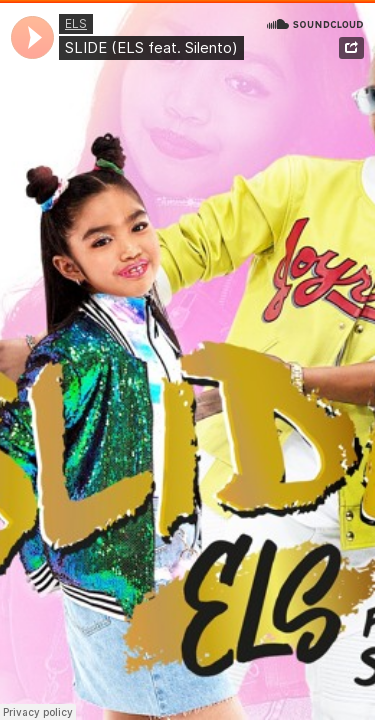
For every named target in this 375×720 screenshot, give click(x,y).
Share (351, 48)
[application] (32, 37)
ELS (76, 23)
